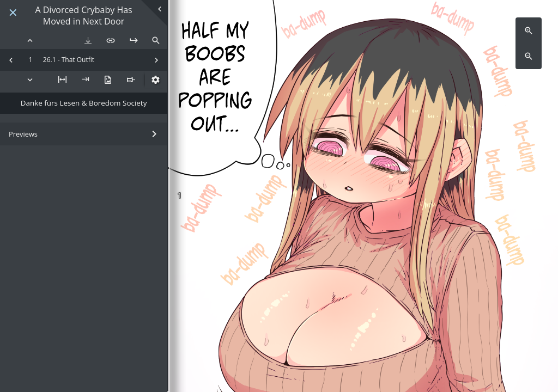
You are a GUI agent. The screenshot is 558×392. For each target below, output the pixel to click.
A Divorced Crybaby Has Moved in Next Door (83, 16)
